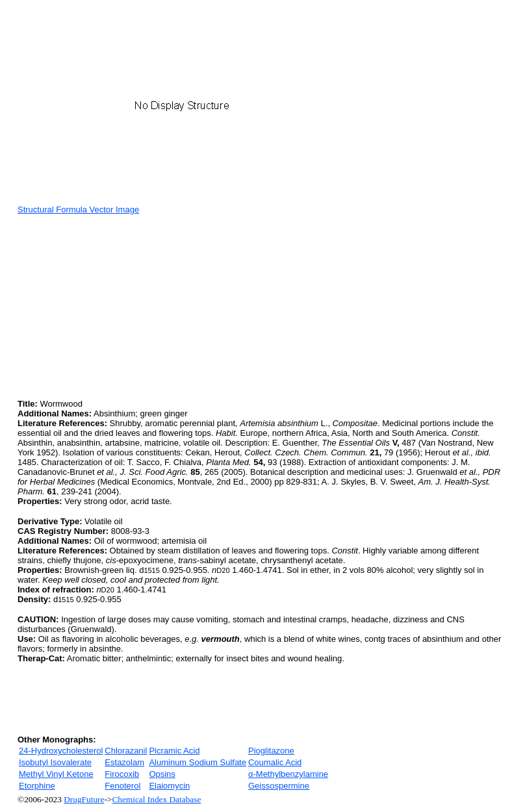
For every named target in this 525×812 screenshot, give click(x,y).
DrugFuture (84, 799)
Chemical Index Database (156, 799)
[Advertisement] (127, 305)
